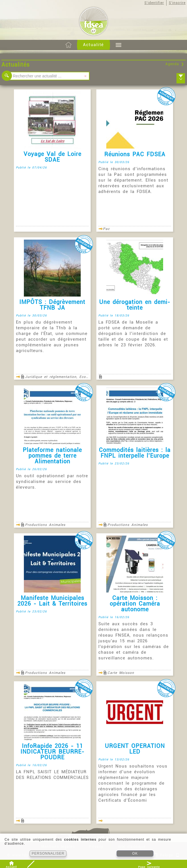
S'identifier (154, 3)
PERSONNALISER (48, 853)
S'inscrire (177, 3)
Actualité (93, 45)
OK (135, 853)
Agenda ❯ (175, 64)
